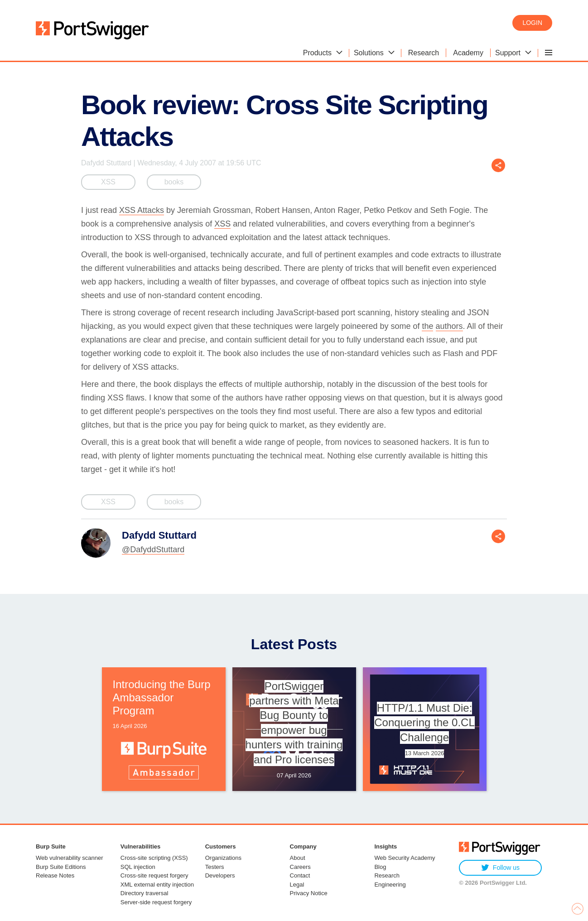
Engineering (390, 885)
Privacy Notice (309, 893)
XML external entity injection (157, 885)
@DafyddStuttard (153, 550)
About (298, 858)
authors (449, 326)
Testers (215, 867)
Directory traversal (144, 893)
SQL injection (138, 867)
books (174, 182)
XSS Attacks (142, 210)
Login (532, 23)
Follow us (500, 868)
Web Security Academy (405, 858)
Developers (220, 875)
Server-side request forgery (156, 902)
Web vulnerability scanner (70, 858)
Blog (380, 867)
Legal (297, 885)
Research (387, 875)
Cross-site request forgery (154, 875)
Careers (300, 867)
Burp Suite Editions (61, 867)
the (427, 326)
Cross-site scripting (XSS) (154, 858)
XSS (108, 182)
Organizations (223, 858)
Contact (300, 875)
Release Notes (55, 875)
